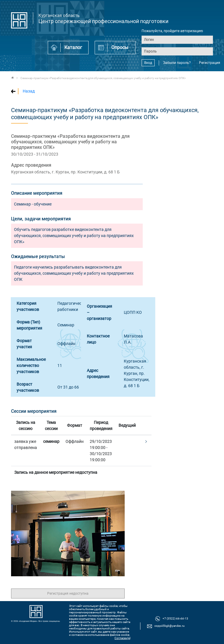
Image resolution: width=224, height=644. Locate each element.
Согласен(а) (122, 638)
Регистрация (210, 63)
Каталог (73, 47)
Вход (148, 63)
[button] (145, 442)
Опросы (120, 47)
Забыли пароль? (177, 63)
